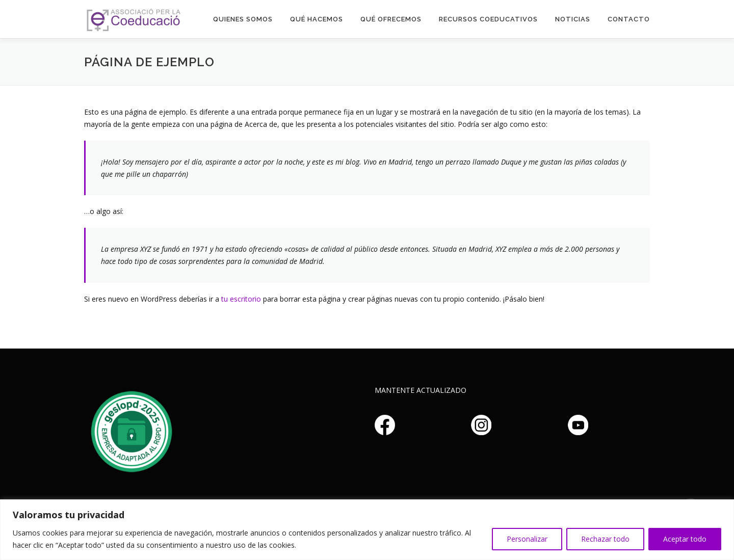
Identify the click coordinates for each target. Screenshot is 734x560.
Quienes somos (243, 19)
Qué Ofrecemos (391, 19)
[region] (367, 530)
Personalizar (527, 539)
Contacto (629, 19)
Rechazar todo (605, 539)
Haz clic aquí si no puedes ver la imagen (130, 430)
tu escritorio (241, 299)
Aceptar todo (685, 539)
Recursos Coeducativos (488, 19)
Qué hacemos (317, 19)
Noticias (573, 19)
